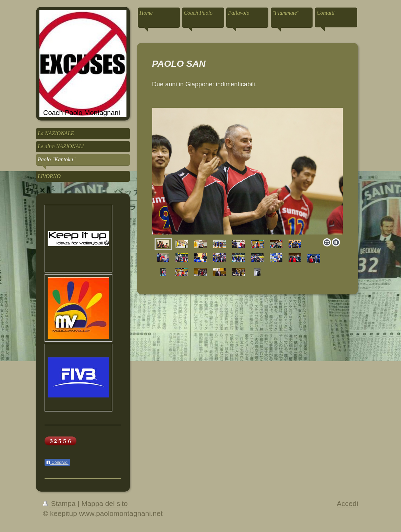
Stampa (60, 503)
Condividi (57, 463)
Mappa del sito (104, 503)
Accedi (348, 503)
